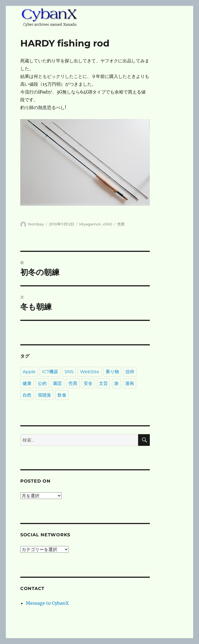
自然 (27, 395)
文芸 (103, 383)
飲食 (62, 395)
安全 (88, 383)
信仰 (130, 372)
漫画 (130, 383)
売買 (121, 224)
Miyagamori (90, 224)
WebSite (90, 372)
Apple (29, 372)
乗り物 (112, 372)
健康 (27, 383)
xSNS (108, 224)
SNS (69, 372)
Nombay (36, 224)
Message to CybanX (47, 603)
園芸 (58, 383)
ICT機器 (50, 372)
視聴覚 (44, 395)
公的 (42, 383)
